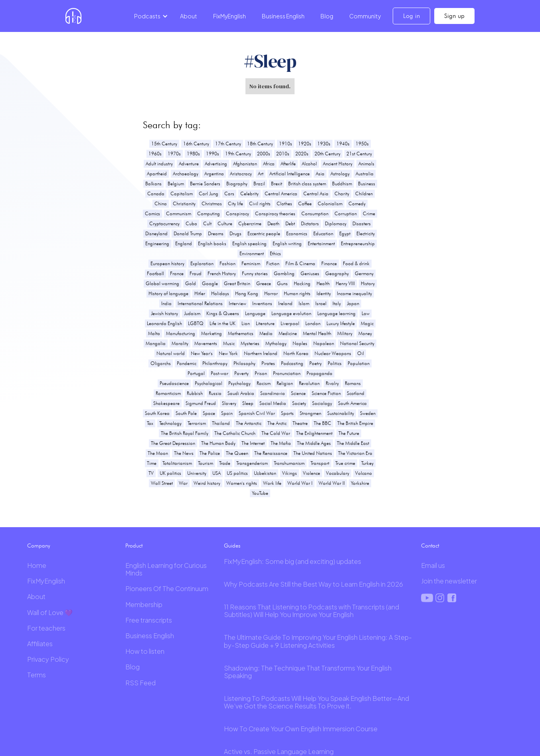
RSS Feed (140, 683)
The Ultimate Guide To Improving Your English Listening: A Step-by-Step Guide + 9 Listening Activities (318, 641)
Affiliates (40, 644)
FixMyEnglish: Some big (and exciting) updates (293, 561)
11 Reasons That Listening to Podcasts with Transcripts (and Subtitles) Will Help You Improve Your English (312, 611)
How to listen (145, 651)
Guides (232, 546)
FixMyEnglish (229, 16)
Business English (283, 16)
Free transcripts (149, 620)
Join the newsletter (449, 581)
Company (39, 546)
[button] (150, 16)
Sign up (454, 16)
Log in (411, 16)
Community (365, 16)
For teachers (46, 628)
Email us (433, 565)
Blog (327, 16)
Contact (430, 546)
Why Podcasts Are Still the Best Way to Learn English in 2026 (314, 584)
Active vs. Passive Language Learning (279, 751)
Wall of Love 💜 (50, 612)
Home (37, 565)
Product (134, 546)
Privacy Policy (48, 659)
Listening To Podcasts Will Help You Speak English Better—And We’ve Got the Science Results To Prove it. (316, 702)
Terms (37, 675)
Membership (144, 604)
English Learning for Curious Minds (166, 569)
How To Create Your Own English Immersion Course (301, 729)
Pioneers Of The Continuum (167, 588)
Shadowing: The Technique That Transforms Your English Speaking (308, 672)
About (189, 16)
